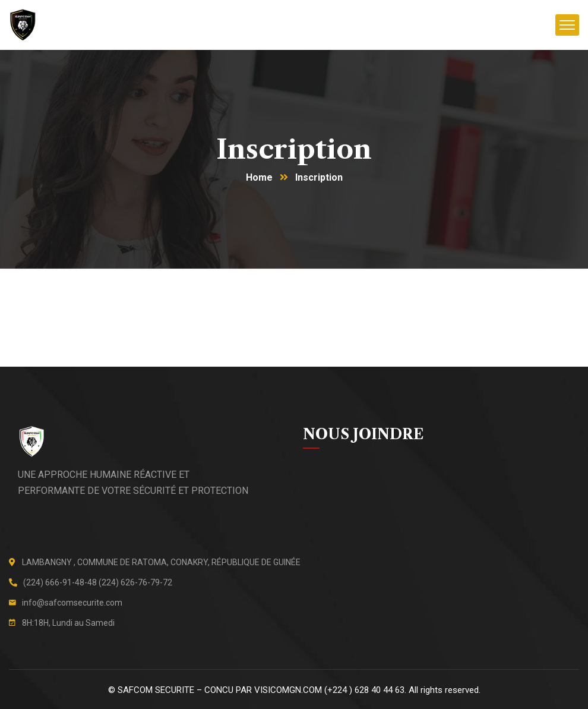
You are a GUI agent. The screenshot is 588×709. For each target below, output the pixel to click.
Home (259, 177)
